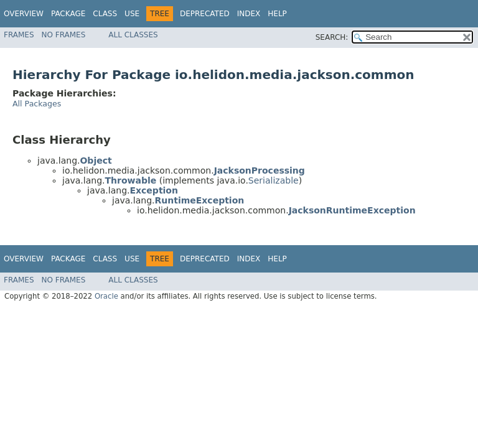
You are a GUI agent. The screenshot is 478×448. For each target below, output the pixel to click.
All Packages (37, 104)
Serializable (274, 180)
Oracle (106, 296)
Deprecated (205, 14)
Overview (24, 14)
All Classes (133, 35)
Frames (19, 35)
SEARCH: (332, 37)
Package (68, 14)
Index (249, 14)
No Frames (64, 35)
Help (277, 14)
